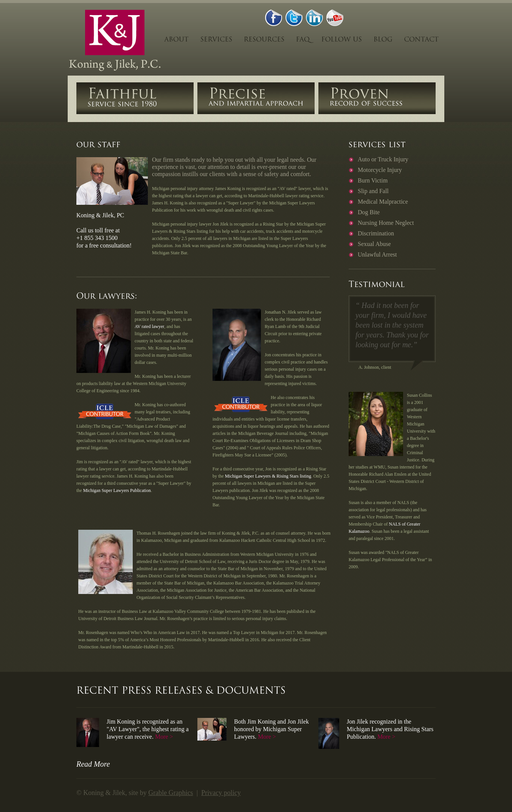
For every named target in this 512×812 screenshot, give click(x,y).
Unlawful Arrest (377, 254)
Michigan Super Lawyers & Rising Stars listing (268, 476)
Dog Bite (369, 212)
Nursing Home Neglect (386, 223)
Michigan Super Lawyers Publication (117, 490)
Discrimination (376, 233)
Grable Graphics (171, 793)
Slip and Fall (373, 191)
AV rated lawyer (149, 326)
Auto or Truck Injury (383, 159)
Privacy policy (221, 793)
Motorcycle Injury (380, 170)
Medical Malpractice (383, 202)
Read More (93, 764)
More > (164, 737)
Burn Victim (373, 180)
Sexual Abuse (374, 244)
